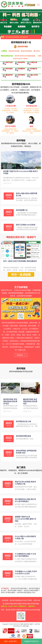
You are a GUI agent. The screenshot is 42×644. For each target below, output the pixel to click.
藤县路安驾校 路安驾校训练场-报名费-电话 (30, 401)
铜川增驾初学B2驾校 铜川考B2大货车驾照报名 (25, 500)
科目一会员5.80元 (11, 641)
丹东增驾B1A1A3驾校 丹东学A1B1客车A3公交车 (26, 572)
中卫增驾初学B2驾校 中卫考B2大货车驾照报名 (25, 555)
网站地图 (26, 626)
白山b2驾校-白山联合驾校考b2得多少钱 (25, 537)
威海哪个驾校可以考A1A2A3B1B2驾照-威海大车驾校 (26, 519)
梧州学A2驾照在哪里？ (32, 590)
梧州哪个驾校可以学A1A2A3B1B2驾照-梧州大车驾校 (21, 172)
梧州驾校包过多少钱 (23, 421)
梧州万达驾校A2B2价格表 (26, 225)
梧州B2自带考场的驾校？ (20, 588)
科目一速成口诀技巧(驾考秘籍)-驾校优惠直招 (20, 261)
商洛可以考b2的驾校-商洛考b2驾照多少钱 (25, 483)
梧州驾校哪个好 (22, 210)
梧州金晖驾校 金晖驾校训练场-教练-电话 (26, 452)
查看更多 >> (21, 355)
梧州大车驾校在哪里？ (9, 592)
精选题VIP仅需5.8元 (32, 641)
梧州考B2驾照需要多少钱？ (27, 592)
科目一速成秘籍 (21, 275)
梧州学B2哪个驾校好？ (16, 590)
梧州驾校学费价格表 (23, 436)
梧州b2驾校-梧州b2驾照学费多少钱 (27, 194)
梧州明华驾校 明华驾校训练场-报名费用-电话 (10, 401)
